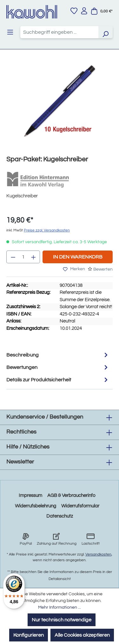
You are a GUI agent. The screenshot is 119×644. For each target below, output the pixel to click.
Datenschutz (60, 516)
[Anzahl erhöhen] (34, 257)
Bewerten (103, 269)
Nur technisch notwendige (62, 620)
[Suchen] (105, 32)
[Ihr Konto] (84, 11)
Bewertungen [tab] (58, 367)
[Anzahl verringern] (13, 257)
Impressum (30, 495)
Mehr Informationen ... (60, 607)
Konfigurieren (29, 635)
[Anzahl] (23, 257)
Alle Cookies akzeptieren (82, 635)
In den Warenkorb (78, 257)
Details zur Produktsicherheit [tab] (58, 380)
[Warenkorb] (102, 11)
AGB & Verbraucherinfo (71, 495)
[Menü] (10, 32)
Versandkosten (98, 554)
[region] (60, 107)
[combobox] (59, 32)
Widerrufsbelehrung (36, 506)
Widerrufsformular (80, 506)
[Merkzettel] (74, 11)
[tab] (58, 355)
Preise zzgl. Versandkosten (47, 230)
